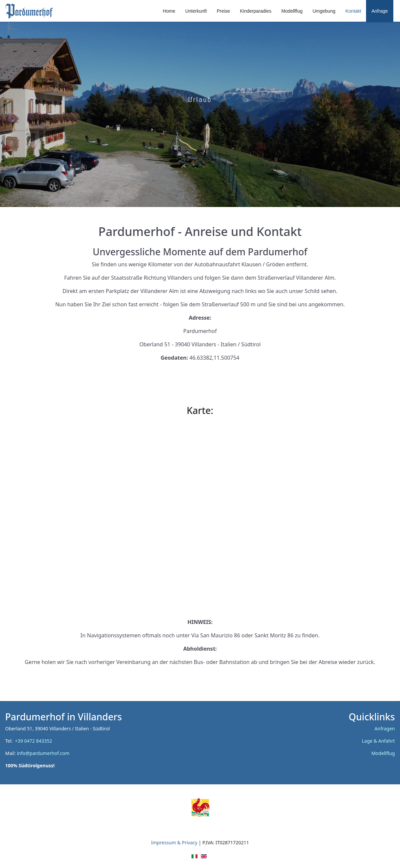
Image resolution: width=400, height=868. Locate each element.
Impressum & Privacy (174, 842)
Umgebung (324, 11)
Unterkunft (196, 11)
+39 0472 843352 (35, 741)
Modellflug (292, 11)
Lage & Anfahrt (379, 741)
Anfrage (380, 11)
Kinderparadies (255, 11)
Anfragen (385, 728)
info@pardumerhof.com (43, 753)
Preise (223, 11)
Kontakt (353, 11)
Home (169, 11)
